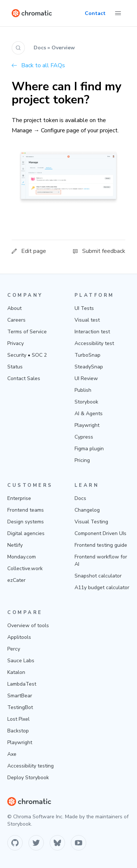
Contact (95, 13)
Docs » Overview (54, 48)
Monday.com (22, 557)
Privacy (16, 343)
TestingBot (20, 707)
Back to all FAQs (38, 65)
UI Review (86, 378)
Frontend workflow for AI (101, 560)
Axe (12, 754)
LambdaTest (22, 684)
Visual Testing (91, 522)
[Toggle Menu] (118, 13)
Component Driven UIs (100, 533)
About (14, 308)
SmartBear (20, 696)
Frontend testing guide (101, 545)
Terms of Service (27, 332)
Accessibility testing (31, 766)
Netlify (15, 545)
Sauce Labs (21, 661)
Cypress (84, 437)
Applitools (19, 637)
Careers (16, 320)
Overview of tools (28, 626)
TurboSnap (87, 355)
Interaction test (92, 332)
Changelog (87, 510)
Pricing (82, 460)
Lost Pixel (18, 719)
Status (15, 367)
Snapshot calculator (98, 576)
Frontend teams (26, 510)
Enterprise (19, 498)
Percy (14, 649)
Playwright (87, 425)
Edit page (29, 251)
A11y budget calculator (102, 587)
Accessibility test (94, 343)
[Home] (32, 13)
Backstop (18, 731)
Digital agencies (26, 533)
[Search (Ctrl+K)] (18, 48)
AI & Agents (89, 414)
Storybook (86, 402)
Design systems (26, 522)
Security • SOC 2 (27, 355)
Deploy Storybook (28, 778)
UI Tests (84, 308)
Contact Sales (24, 378)
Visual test (87, 320)
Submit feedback (99, 251)
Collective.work (25, 568)
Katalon (16, 672)
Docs (80, 498)
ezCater (16, 580)
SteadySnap (89, 367)
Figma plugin (89, 449)
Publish (83, 390)
